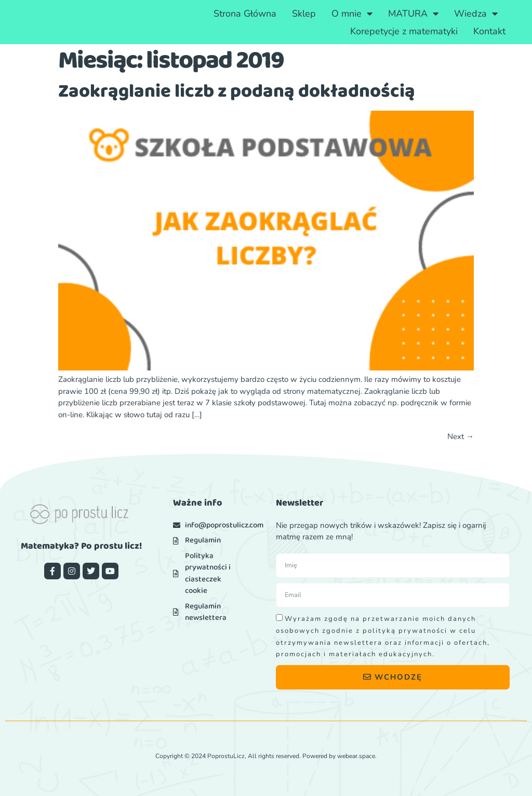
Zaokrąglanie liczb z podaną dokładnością (237, 91)
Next (461, 436)
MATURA (413, 14)
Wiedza (476, 14)
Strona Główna (245, 14)
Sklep (304, 14)
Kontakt (489, 31)
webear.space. (357, 756)
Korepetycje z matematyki (404, 31)
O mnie (352, 14)
